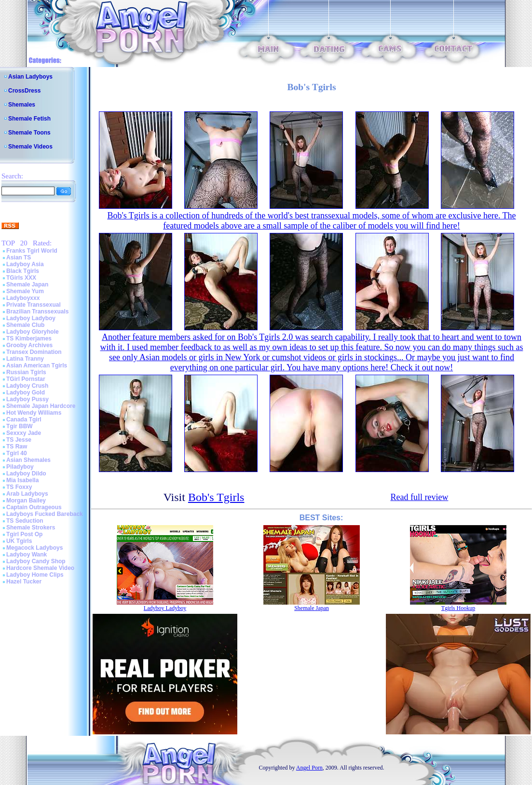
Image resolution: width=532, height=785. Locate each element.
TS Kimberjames (29, 338)
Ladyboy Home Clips (35, 575)
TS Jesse (19, 440)
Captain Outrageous (34, 507)
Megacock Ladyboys (34, 548)
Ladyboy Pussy (27, 399)
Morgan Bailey (26, 501)
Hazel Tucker (24, 582)
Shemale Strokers (31, 528)
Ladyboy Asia (25, 264)
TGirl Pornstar (26, 379)
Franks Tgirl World (32, 251)
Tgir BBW (20, 426)
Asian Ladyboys (30, 77)
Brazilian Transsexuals (37, 311)
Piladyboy (20, 467)
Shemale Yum (25, 291)
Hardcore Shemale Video (40, 568)
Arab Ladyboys (27, 494)
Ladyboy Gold (26, 392)
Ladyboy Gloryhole (33, 332)
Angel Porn (309, 768)
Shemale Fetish (29, 119)
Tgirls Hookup (458, 608)
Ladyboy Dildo (26, 474)
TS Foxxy (19, 487)
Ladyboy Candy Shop (36, 561)
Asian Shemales (28, 460)
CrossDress (24, 91)
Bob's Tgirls (216, 497)
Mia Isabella (22, 480)
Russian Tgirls (26, 372)
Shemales (22, 105)
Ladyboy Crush (27, 386)
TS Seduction (25, 521)
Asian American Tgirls (37, 365)
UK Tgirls (19, 541)
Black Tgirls (23, 271)
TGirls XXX (21, 278)
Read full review (419, 497)
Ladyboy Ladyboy (31, 318)
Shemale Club (25, 325)
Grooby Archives (29, 345)
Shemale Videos (30, 147)
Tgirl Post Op (24, 534)
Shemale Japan (27, 284)
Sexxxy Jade (24, 433)
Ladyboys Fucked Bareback (45, 514)
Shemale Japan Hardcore (41, 406)
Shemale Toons (29, 133)
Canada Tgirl (24, 420)
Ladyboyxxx (23, 298)
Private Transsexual (34, 305)
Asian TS (19, 257)
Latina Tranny (25, 359)
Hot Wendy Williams (34, 413)
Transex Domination (34, 352)
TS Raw (17, 447)
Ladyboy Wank (27, 555)
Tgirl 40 (17, 453)
